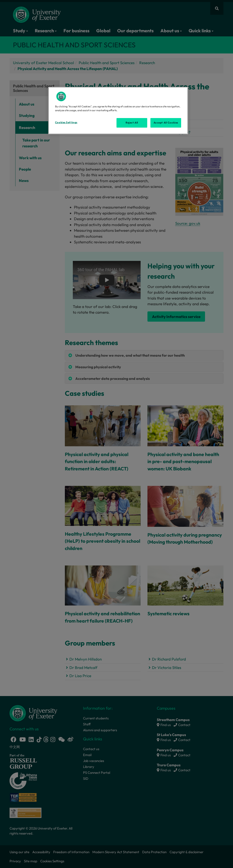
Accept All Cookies (166, 123)
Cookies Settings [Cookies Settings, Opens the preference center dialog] (66, 122)
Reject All (132, 123)
